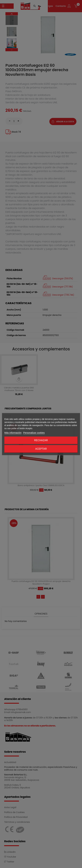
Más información (13, 433)
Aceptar (41, 449)
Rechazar (41, 440)
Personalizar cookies (34, 433)
